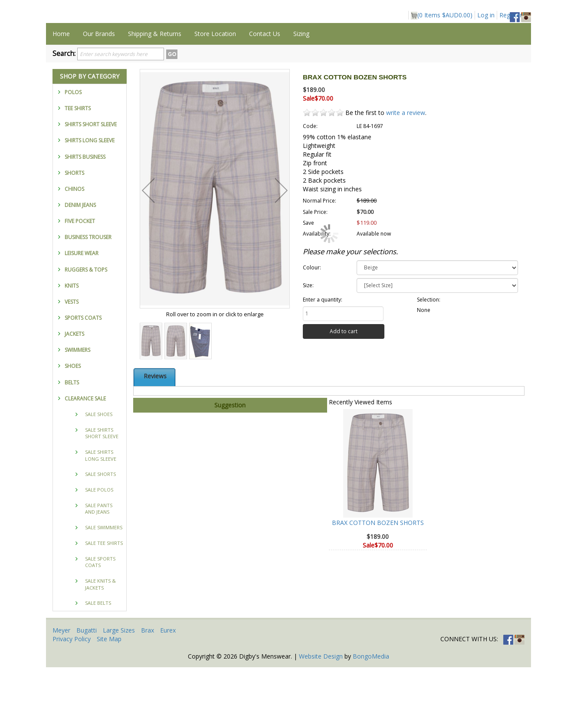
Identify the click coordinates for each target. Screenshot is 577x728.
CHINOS (74, 250)
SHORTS (74, 234)
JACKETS (74, 395)
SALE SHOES (99, 475)
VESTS (72, 362)
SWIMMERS (77, 411)
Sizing (301, 94)
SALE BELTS (98, 664)
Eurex (168, 691)
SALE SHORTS (100, 535)
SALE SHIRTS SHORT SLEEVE (102, 494)
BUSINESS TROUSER (88, 298)
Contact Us (265, 94)
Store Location (215, 94)
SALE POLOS (99, 550)
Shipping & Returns (155, 94)
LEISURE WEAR (82, 314)
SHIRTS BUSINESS (85, 218)
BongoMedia (371, 717)
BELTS (72, 443)
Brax (148, 691)
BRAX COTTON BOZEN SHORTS (378, 583)
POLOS (73, 153)
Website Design (321, 717)
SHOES (73, 427)
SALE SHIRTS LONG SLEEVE (101, 516)
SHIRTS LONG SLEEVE (90, 201)
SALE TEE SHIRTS (104, 604)
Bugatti (87, 691)
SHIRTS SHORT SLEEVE (91, 185)
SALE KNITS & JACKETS (100, 645)
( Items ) (442, 15)
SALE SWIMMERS (104, 588)
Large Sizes (119, 691)
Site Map (109, 700)
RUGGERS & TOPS (86, 330)
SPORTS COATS (83, 379)
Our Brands (99, 94)
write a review (406, 173)
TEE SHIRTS (78, 169)
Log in (486, 15)
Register (511, 15)
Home (61, 94)
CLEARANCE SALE (85, 459)
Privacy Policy (72, 700)
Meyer (61, 691)
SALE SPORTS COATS (100, 623)
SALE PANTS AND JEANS (99, 569)
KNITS (72, 346)
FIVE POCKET (80, 282)
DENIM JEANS (80, 266)
